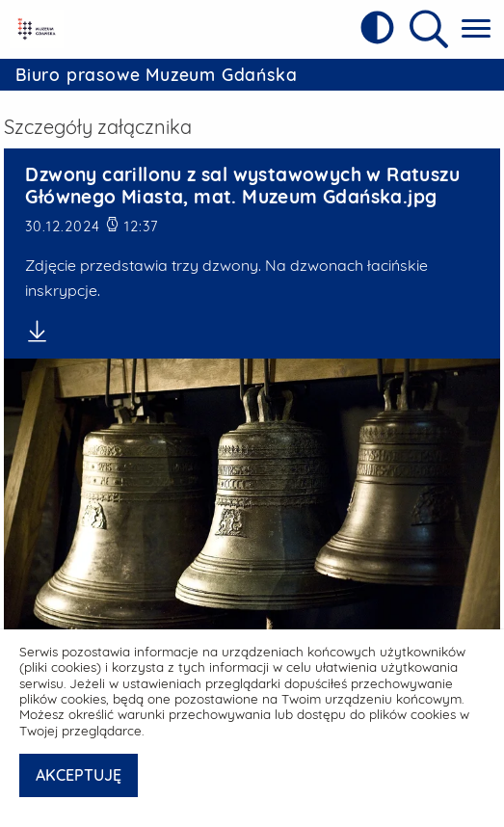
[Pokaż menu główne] (476, 29)
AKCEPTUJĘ (79, 775)
